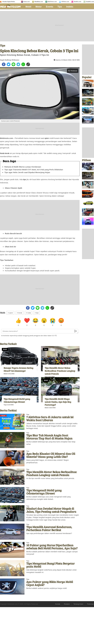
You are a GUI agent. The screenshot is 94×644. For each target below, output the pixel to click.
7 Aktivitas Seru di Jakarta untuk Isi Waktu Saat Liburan (50, 419)
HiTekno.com (65, 2)
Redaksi (67, 604)
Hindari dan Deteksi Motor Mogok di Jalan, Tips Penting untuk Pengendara (51, 510)
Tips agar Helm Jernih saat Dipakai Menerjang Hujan (27, 172)
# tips (37, 313)
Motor (39, 7)
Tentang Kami (78, 604)
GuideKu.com (90, 2)
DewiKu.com (77, 2)
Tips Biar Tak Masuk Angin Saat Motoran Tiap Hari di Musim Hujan (49, 437)
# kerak (20, 313)
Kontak (58, 604)
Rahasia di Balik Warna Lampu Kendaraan (23, 167)
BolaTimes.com (52, 2)
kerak (7, 153)
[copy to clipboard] (28, 64)
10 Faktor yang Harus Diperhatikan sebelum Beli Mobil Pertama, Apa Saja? (52, 547)
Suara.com (27, 2)
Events (50, 7)
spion (47, 138)
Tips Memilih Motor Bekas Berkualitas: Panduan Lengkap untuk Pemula (60, 371)
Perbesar (73, 71)
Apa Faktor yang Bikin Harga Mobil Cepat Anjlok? (50, 583)
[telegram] (18, 64)
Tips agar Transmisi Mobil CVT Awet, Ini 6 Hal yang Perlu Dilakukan (34, 170)
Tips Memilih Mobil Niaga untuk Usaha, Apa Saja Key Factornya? (58, 402)
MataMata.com (39, 2)
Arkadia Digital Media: (9, 2)
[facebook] (4, 64)
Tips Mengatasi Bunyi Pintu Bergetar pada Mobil (50, 565)
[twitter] (9, 64)
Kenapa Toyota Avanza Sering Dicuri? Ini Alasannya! (18, 369)
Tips (60, 7)
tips (25, 179)
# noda (29, 313)
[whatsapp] (23, 64)
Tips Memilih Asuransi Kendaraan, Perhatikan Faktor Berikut (49, 528)
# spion (10, 313)
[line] (13, 64)
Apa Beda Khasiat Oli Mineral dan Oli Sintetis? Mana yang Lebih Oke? (51, 455)
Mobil (28, 7)
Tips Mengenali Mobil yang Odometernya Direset (17, 400)
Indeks (70, 7)
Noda (2, 153)
